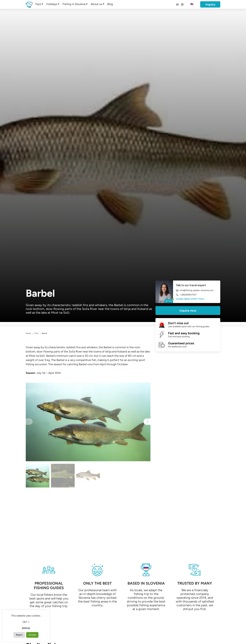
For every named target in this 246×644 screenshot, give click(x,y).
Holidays (52, 4)
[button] (147, 422)
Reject (19, 635)
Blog (110, 4)
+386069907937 (186, 295)
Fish (36, 333)
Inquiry (210, 4)
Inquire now (188, 311)
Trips (38, 4)
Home (28, 333)
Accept (32, 635)
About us (96, 4)
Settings (26, 628)
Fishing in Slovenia (74, 4)
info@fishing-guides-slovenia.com (195, 290)
